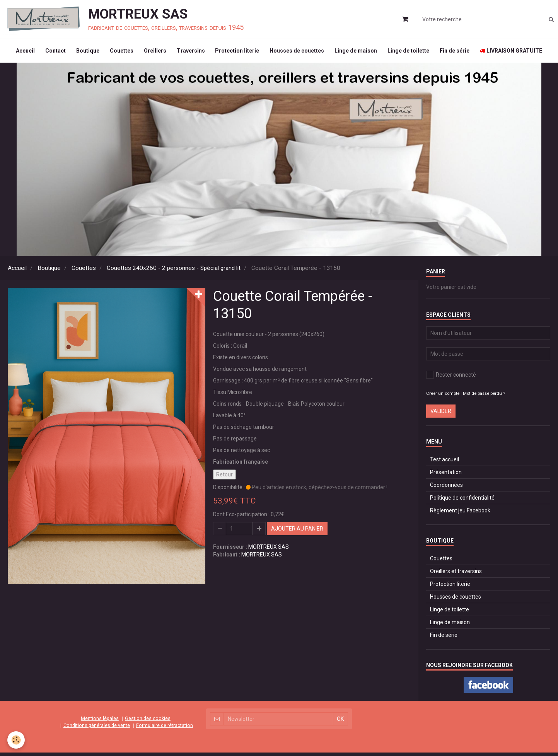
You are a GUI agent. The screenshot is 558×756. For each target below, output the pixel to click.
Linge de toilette (413, 53)
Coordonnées (446, 488)
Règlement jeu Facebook (460, 514)
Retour (224, 478)
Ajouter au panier (297, 532)
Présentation (446, 476)
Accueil (19, 53)
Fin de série (460, 53)
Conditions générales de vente (97, 729)
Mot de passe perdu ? (484, 397)
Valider (441, 415)
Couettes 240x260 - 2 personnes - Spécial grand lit (174, 271)
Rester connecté (451, 378)
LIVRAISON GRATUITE (518, 53)
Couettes (119, 53)
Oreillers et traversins (456, 575)
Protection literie (238, 53)
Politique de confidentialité (462, 501)
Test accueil (445, 463)
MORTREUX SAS (269, 550)
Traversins (190, 53)
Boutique (84, 53)
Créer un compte (443, 397)
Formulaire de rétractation (165, 729)
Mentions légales (100, 722)
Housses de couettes (299, 53)
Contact (50, 53)
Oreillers (153, 53)
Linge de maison (359, 53)
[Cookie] (16, 740)
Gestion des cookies (148, 722)
